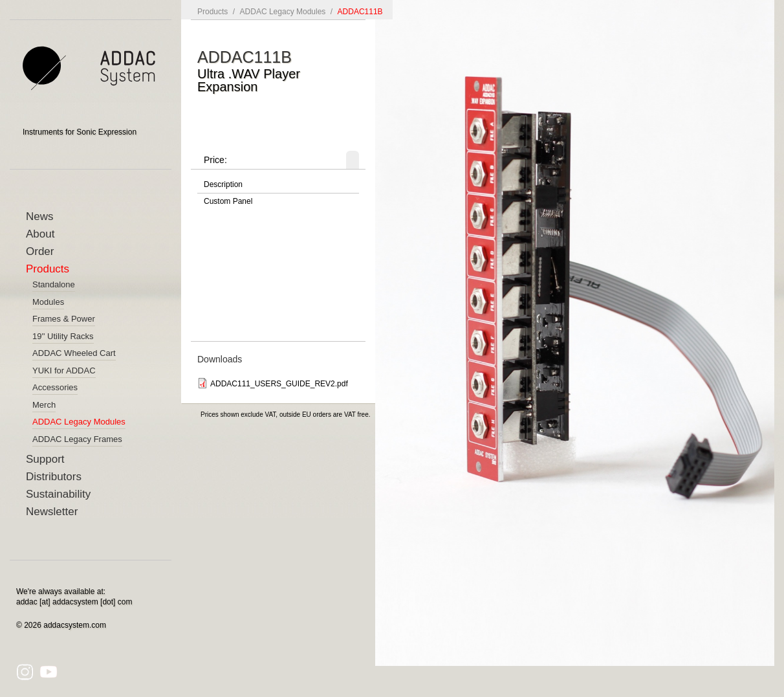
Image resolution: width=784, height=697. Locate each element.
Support (45, 459)
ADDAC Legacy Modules (283, 12)
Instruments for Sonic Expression (80, 132)
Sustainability (58, 494)
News (40, 216)
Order (40, 251)
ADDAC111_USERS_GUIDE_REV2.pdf (279, 384)
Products (48, 269)
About (40, 234)
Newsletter (52, 512)
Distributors (54, 477)
